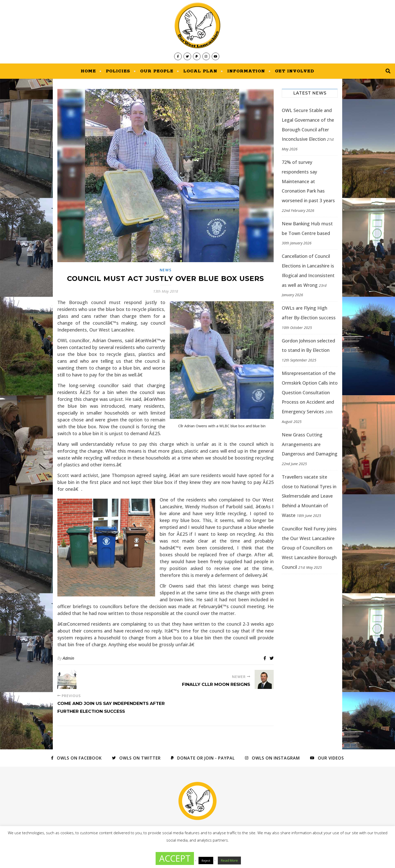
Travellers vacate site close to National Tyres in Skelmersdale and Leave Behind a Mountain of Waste (309, 496)
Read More (229, 860)
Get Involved (295, 71)
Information (246, 71)
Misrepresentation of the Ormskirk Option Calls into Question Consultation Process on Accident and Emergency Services (310, 392)
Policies (118, 71)
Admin (68, 658)
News (166, 270)
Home (88, 71)
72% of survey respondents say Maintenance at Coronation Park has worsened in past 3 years (308, 181)
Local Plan (200, 71)
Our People (157, 71)
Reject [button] (206, 861)
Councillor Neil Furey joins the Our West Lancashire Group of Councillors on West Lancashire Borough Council (309, 548)
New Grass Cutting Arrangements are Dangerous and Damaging (310, 444)
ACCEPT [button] (175, 858)
